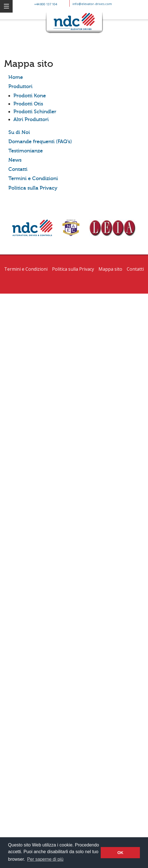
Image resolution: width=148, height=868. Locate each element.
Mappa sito (110, 269)
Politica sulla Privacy (33, 188)
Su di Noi (19, 132)
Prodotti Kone (30, 96)
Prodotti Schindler (35, 112)
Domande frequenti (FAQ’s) (40, 142)
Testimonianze (26, 151)
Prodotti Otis (28, 104)
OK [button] (120, 853)
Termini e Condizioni (33, 179)
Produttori (20, 87)
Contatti (18, 169)
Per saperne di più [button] (45, 859)
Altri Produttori (31, 120)
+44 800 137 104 (46, 4)
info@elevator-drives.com (92, 4)
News (15, 160)
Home (16, 77)
